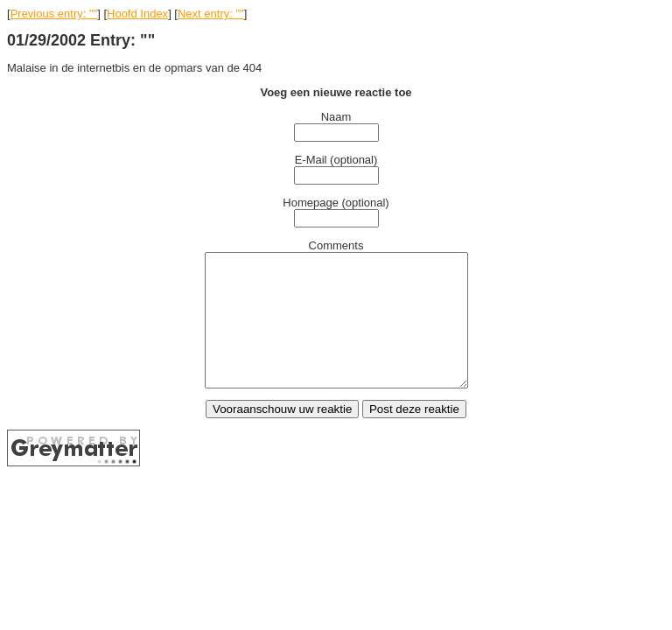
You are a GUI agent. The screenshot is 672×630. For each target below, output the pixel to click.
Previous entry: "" (54, 14)
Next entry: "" (211, 14)
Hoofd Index (137, 14)
